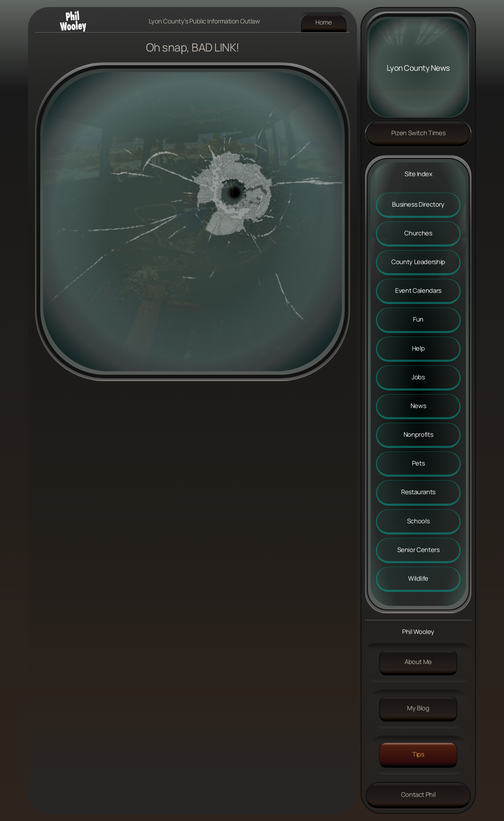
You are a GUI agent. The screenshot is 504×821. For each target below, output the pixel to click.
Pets (418, 463)
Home (324, 22)
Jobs (418, 377)
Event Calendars (418, 290)
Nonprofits (418, 434)
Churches (418, 233)
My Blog (418, 708)
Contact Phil (418, 794)
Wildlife (418, 578)
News (418, 406)
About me (418, 662)
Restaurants (418, 492)
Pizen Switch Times (418, 133)
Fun (418, 319)
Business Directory (418, 204)
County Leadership (418, 262)
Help (418, 348)
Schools (418, 521)
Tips (418, 754)
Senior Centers (418, 550)
